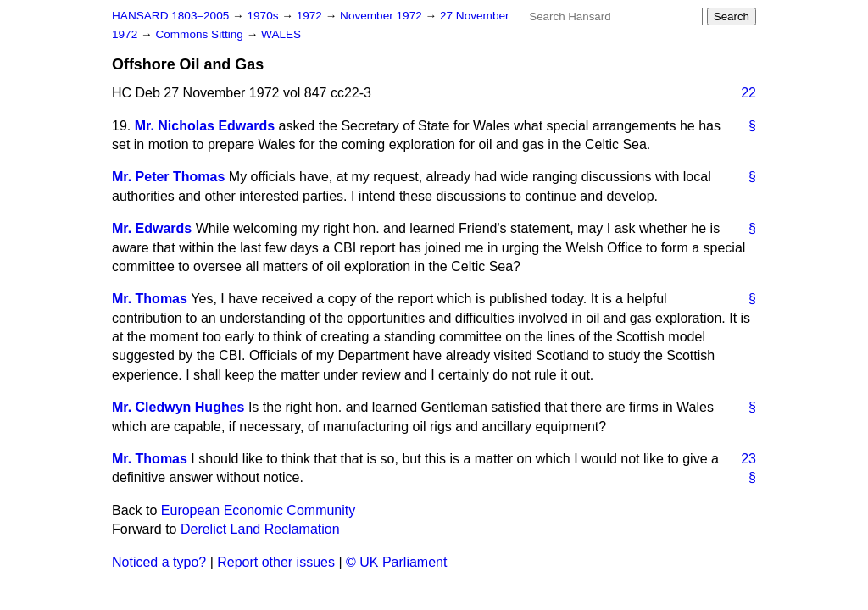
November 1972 (383, 16)
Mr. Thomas (150, 299)
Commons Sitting (200, 34)
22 (748, 93)
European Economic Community (258, 510)
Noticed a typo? (159, 562)
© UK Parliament (396, 562)
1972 (311, 16)
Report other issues (276, 562)
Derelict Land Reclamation (260, 529)
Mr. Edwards (152, 228)
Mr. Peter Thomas (168, 177)
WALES (281, 34)
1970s (264, 16)
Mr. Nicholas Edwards (205, 126)
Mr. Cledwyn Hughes (178, 407)
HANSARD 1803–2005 (170, 16)
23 (748, 459)
